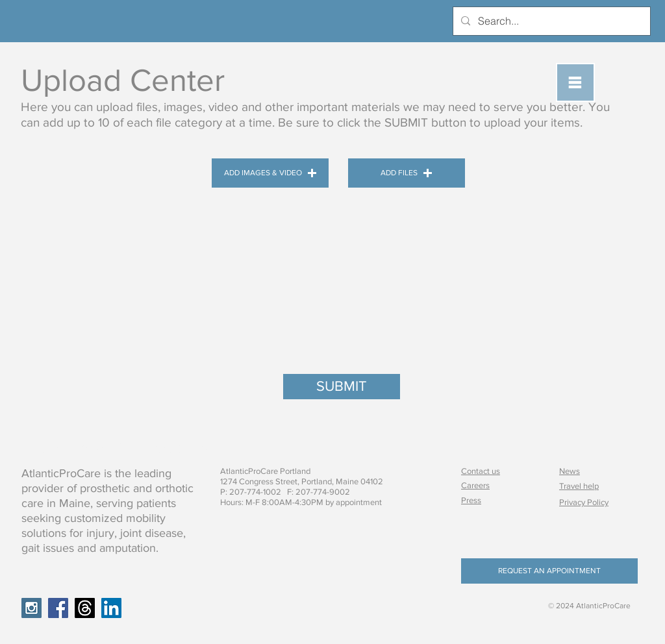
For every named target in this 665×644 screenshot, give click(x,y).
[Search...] (550, 21)
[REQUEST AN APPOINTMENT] (549, 571)
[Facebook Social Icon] (58, 608)
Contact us (481, 471)
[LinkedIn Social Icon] (111, 608)
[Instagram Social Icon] (31, 608)
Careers (475, 485)
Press (471, 500)
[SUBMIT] (342, 387)
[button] (575, 82)
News (570, 471)
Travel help (579, 486)
